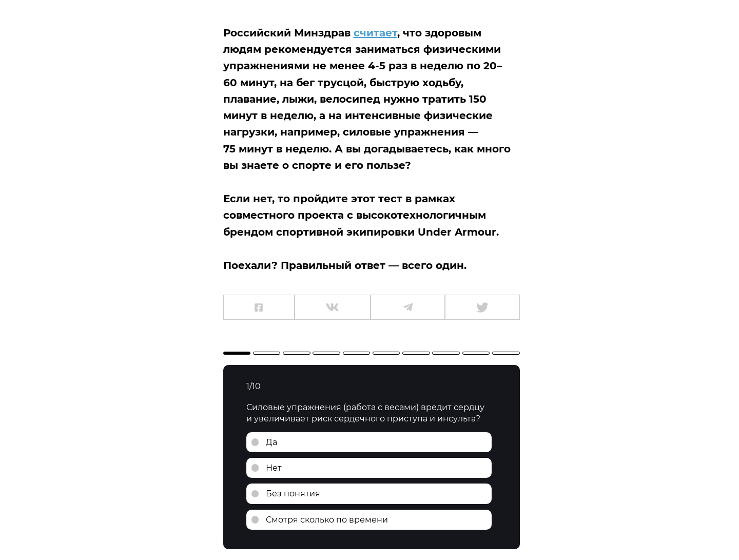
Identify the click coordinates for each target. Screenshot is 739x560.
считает (375, 33)
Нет (274, 468)
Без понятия (293, 494)
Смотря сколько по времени (327, 520)
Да (271, 442)
